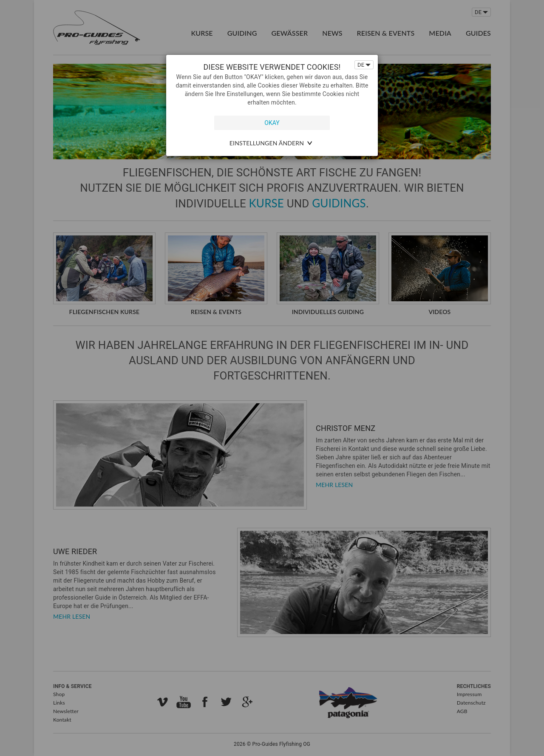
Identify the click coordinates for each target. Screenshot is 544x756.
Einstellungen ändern (267, 143)
